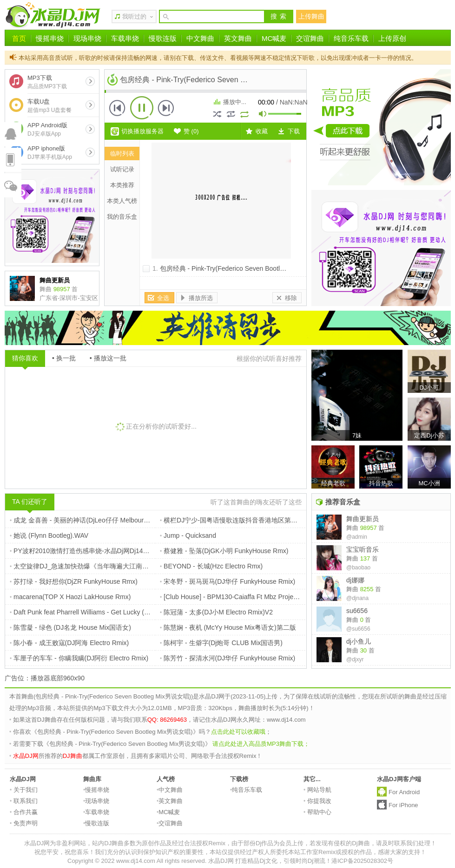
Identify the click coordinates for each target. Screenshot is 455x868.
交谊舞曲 (310, 38)
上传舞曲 (311, 16)
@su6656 (358, 629)
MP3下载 (47, 82)
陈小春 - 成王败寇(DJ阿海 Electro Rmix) (69, 643)
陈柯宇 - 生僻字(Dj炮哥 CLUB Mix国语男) (221, 643)
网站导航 (317, 790)
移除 (291, 298)
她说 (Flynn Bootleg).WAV (49, 535)
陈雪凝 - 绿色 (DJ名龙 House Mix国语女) (70, 627)
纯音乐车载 (351, 38)
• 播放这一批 (108, 358)
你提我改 (317, 801)
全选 (163, 298)
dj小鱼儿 (359, 641)
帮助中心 (317, 812)
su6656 (357, 611)
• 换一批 (64, 358)
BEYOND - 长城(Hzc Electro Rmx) (211, 566)
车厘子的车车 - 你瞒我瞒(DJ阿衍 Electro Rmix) (79, 658)
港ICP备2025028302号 (362, 861)
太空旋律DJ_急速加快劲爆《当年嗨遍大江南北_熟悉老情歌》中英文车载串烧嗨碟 (130, 566)
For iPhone (403, 805)
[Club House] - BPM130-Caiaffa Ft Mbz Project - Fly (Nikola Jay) (254, 597)
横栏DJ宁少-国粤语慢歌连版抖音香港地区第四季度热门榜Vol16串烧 (260, 520)
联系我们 (24, 801)
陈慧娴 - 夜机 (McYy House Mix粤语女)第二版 (228, 627)
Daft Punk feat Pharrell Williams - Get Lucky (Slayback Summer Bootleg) (116, 612)
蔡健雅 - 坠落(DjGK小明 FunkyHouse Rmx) (224, 551)
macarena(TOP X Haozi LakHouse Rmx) (70, 597)
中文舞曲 (200, 38)
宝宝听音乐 (363, 549)
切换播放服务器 (142, 131)
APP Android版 (47, 129)
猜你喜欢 (25, 358)
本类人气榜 (122, 201)
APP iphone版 (50, 153)
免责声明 (24, 823)
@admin (357, 537)
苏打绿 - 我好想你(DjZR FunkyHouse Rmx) (74, 581)
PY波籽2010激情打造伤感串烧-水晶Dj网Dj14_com (84, 551)
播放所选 (201, 298)
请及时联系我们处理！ (406, 843)
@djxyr (355, 659)
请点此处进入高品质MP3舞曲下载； (261, 744)
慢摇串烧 (50, 38)
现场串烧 (87, 38)
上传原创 (392, 38)
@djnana (357, 598)
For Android (404, 792)
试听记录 (122, 169)
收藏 (262, 131)
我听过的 (134, 16)
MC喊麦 (274, 38)
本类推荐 (122, 185)
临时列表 (122, 153)
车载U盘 (49, 106)
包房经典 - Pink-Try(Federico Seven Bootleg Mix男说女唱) (244, 268)
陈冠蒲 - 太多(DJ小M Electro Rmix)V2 (216, 612)
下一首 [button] (166, 108)
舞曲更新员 (363, 519)
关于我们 (24, 790)
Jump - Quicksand (188, 535)
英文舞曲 (238, 38)
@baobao (358, 568)
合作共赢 (24, 812)
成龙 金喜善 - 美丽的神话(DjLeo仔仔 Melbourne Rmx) (89, 520)
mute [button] (263, 115)
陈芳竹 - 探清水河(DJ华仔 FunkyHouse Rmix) (227, 658)
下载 (294, 131)
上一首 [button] (118, 108)
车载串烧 (125, 38)
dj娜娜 (355, 580)
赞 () (191, 131)
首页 (19, 38)
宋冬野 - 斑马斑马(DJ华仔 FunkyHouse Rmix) (227, 581)
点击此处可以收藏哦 (238, 732)
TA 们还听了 (30, 502)
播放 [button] (142, 108)
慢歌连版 (163, 38)
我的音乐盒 (122, 217)
